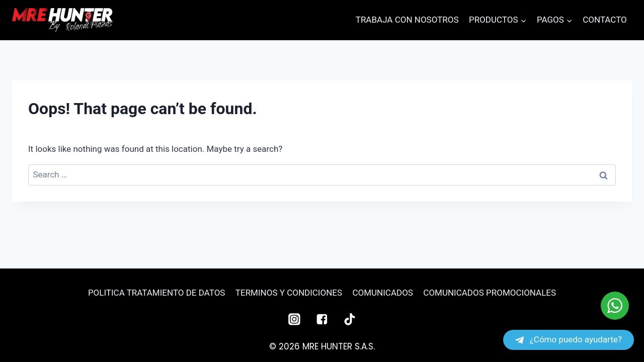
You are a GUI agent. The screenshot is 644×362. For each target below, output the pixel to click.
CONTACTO (605, 20)
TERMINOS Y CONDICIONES (289, 293)
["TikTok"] (350, 319)
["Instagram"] (294, 319)
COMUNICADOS (382, 293)
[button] (523, 20)
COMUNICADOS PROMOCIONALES (490, 293)
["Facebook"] (322, 319)
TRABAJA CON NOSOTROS (407, 20)
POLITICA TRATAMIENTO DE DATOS (157, 293)
